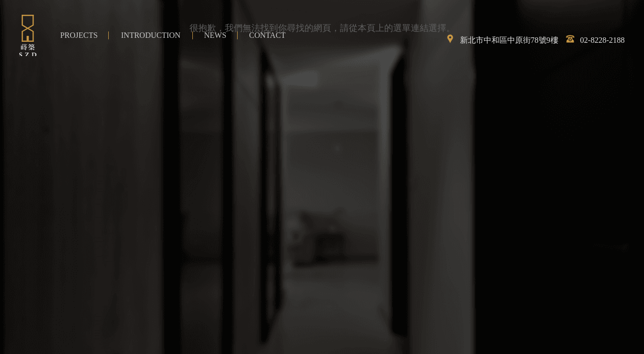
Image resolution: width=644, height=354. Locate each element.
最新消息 (215, 35)
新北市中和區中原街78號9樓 (499, 40)
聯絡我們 (267, 35)
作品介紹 (79, 35)
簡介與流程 (151, 35)
